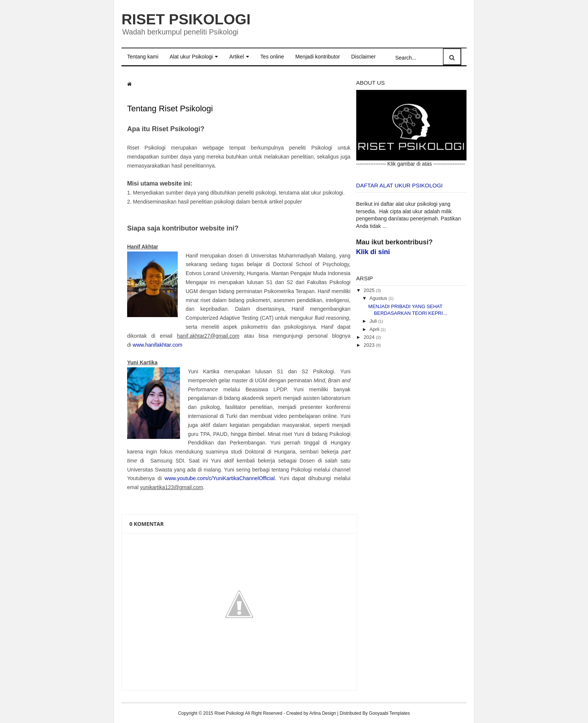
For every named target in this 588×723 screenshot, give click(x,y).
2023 (369, 345)
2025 (369, 290)
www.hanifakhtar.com (157, 344)
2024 (369, 337)
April (374, 329)
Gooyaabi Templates (389, 713)
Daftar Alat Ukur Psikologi (400, 185)
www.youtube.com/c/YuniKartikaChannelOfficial (220, 478)
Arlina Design (323, 713)
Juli (373, 321)
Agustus (378, 298)
